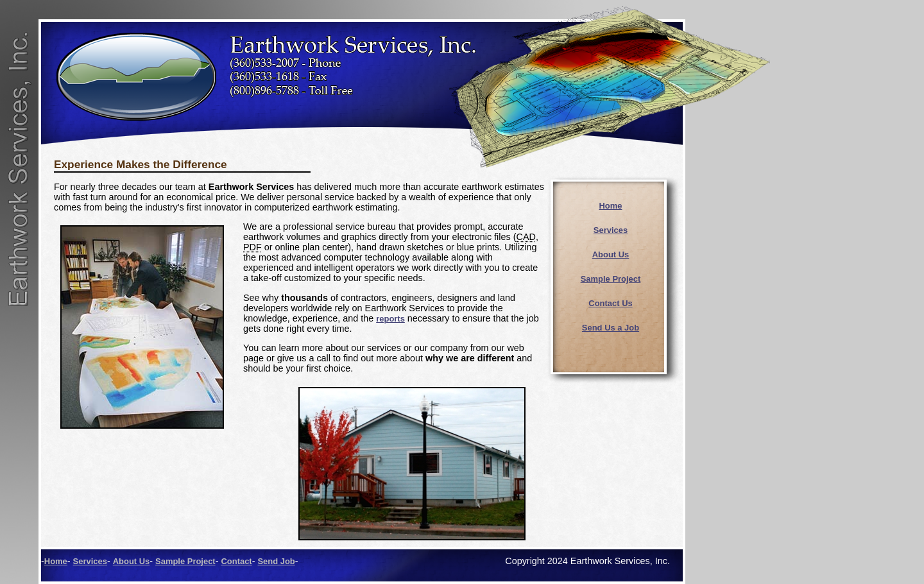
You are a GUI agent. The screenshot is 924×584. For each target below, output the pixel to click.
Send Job (276, 561)
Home (611, 206)
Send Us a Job (611, 328)
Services (611, 230)
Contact (236, 561)
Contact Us (610, 303)
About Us (611, 254)
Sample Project (611, 279)
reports (390, 319)
